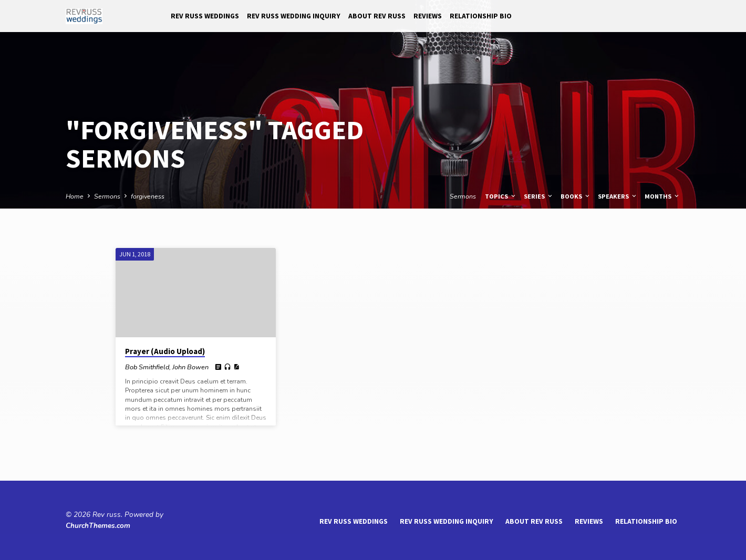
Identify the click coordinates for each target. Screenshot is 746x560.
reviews (428, 16)
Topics (501, 196)
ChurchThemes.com (98, 526)
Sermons (107, 196)
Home (75, 196)
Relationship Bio (481, 16)
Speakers (618, 196)
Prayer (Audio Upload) (165, 351)
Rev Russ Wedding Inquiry (294, 16)
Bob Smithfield (147, 367)
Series (539, 196)
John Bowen (190, 367)
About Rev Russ (377, 16)
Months (662, 196)
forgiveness (148, 196)
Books (576, 196)
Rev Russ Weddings (205, 16)
